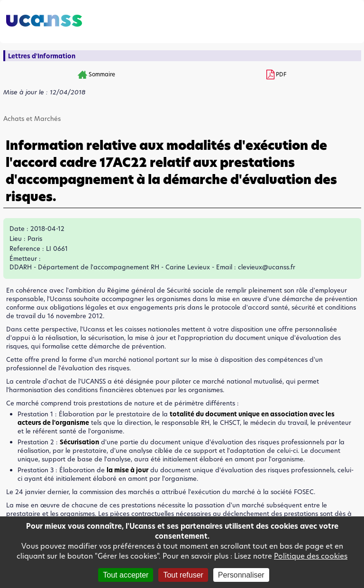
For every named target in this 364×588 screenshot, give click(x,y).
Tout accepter (126, 575)
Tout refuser (183, 575)
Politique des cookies (311, 556)
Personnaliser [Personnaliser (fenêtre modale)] (241, 575)
